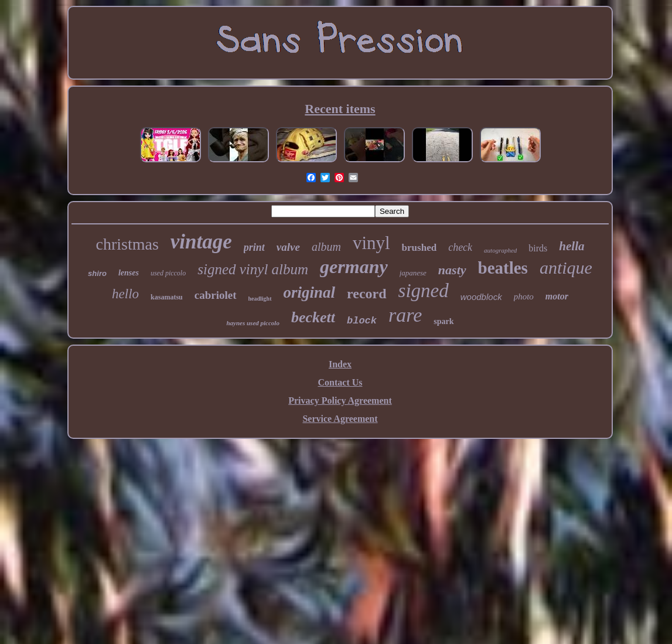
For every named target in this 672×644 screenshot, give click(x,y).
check (460, 247)
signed (424, 291)
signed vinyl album (253, 269)
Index (340, 364)
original (310, 292)
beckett (313, 317)
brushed (419, 248)
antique (566, 268)
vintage (201, 242)
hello (125, 294)
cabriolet (216, 295)
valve (288, 247)
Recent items (340, 109)
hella (572, 246)
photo (524, 297)
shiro (97, 273)
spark (444, 321)
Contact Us (340, 382)
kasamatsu (167, 297)
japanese (413, 273)
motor (557, 296)
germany (354, 267)
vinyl (371, 243)
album (326, 247)
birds (538, 248)
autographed (500, 250)
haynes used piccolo (253, 323)
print (254, 247)
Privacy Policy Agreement (340, 401)
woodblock (481, 297)
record (367, 294)
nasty (452, 270)
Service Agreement (340, 419)
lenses (129, 273)
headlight (260, 299)
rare (405, 315)
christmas (127, 244)
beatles (503, 268)
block (362, 321)
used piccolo (168, 273)
